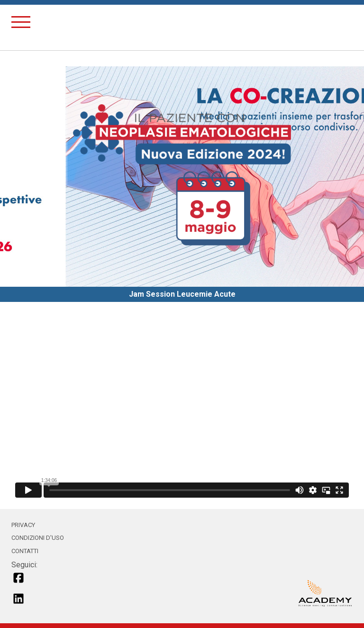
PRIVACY (23, 525)
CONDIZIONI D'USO (38, 538)
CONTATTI (25, 551)
